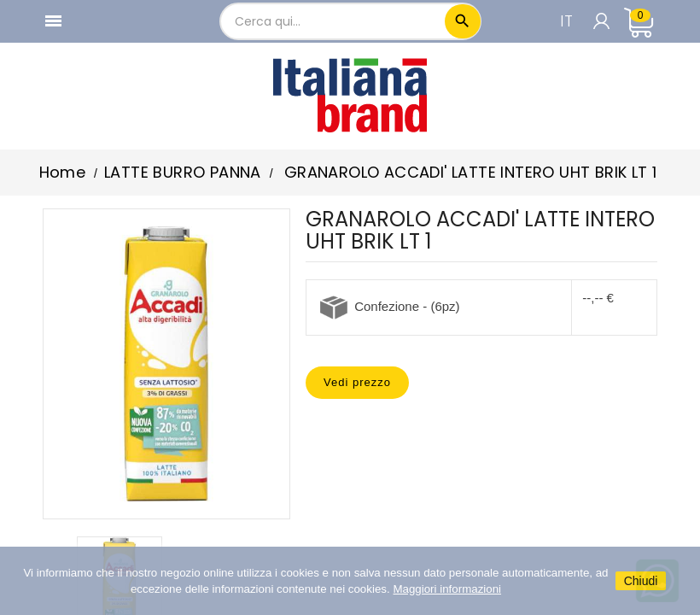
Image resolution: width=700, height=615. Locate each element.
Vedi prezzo (357, 382)
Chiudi (641, 581)
